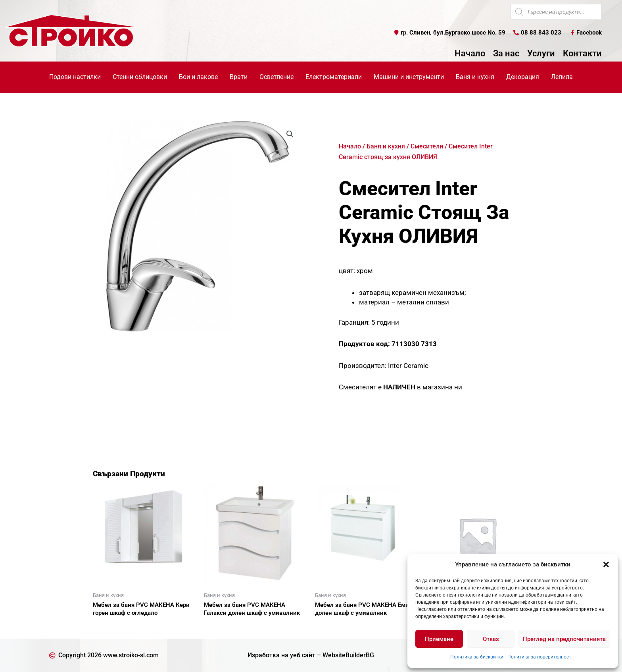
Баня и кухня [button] (475, 77)
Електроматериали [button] (334, 77)
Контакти (582, 54)
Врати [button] (239, 77)
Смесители (427, 146)
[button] (606, 564)
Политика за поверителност (539, 657)
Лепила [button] (562, 77)
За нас (506, 54)
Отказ (491, 639)
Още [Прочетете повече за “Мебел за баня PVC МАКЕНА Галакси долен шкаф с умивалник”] (220, 627)
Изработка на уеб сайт (281, 655)
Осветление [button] (276, 77)
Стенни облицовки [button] (140, 77)
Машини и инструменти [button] (409, 77)
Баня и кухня (386, 146)
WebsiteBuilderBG (348, 655)
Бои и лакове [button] (198, 77)
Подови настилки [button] (75, 77)
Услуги (541, 54)
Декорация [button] (523, 77)
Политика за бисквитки (477, 657)
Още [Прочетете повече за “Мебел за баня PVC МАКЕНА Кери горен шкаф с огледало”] (109, 627)
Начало (470, 54)
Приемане (439, 639)
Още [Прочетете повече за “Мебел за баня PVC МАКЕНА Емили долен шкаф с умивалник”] (331, 627)
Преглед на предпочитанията (564, 639)
